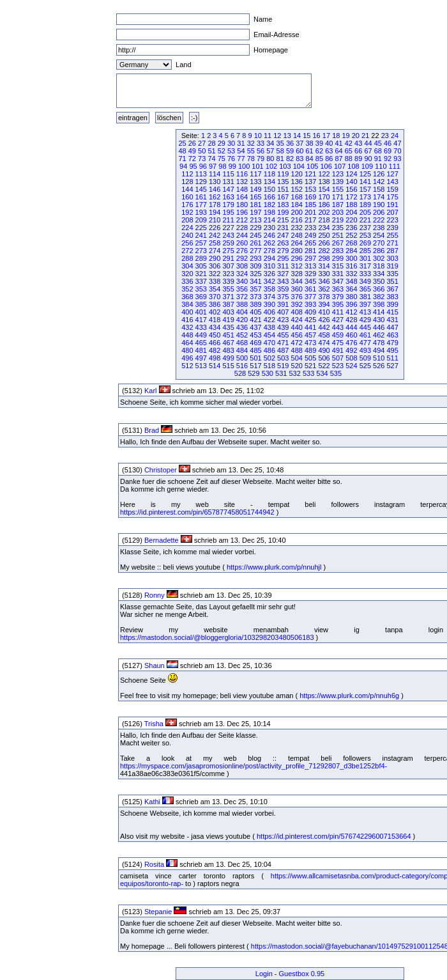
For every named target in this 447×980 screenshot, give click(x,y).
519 (283, 366)
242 (215, 235)
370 (215, 297)
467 (228, 343)
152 (297, 189)
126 (379, 174)
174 (379, 197)
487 (283, 350)
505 (310, 358)
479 (392, 343)
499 (228, 358)
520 (297, 366)
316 (351, 266)
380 (351, 297)
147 (228, 189)
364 (351, 289)
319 (392, 266)
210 (215, 220)
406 (269, 312)
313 (310, 266)
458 (324, 335)
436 (242, 327)
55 (251, 151)
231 (283, 228)
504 (297, 358)
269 (365, 243)
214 (269, 220)
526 (379, 366)
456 (297, 335)
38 (310, 143)
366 (379, 289)
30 (231, 143)
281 (310, 251)
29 (222, 143)
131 (228, 182)
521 (310, 366)
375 (283, 297)
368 (187, 297)
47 (397, 143)
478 (379, 343)
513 (201, 366)
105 (312, 166)
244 (242, 235)
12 (277, 136)
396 (351, 304)
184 (297, 205)
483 (228, 350)
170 (324, 197)
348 (351, 281)
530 (268, 373)
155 (338, 189)
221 (365, 220)
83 (299, 159)
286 (379, 251)
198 (269, 212)
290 (215, 258)
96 (203, 166)
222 (379, 220)
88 (349, 159)
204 (351, 212)
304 (187, 266)
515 (228, 366)
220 (351, 220)
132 (242, 182)
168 (297, 197)
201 (310, 212)
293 (255, 258)
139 (338, 182)
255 (392, 235)
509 (365, 358)
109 (367, 166)
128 (187, 182)
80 (270, 159)
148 (242, 189)
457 (310, 335)
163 (228, 197)
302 (379, 258)
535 (336, 373)
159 (392, 189)
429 (365, 320)
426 (324, 320)
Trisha (154, 724)
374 (269, 297)
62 (319, 151)
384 (187, 304)
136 (297, 182)
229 (255, 228)
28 (211, 143)
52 (222, 151)
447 (392, 327)
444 (351, 327)
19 (345, 136)
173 (365, 197)
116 (242, 174)
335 (392, 274)
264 (297, 243)
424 (297, 320)
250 (324, 235)
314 (324, 266)
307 (228, 266)
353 (201, 289)
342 (269, 281)
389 (255, 304)
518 (269, 366)
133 (255, 182)
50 (202, 151)
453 (255, 335)
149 (255, 189)
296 (297, 258)
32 (251, 143)
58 (280, 151)
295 (283, 258)
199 (283, 212)
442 (324, 327)
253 (365, 235)
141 (365, 182)
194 (215, 212)
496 (187, 358)
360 (297, 289)
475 (338, 343)
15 (307, 136)
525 (365, 366)
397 (365, 304)
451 (228, 335)
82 (290, 159)
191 (392, 205)
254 (379, 235)
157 (365, 189)
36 (290, 143)
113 (201, 174)
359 (283, 289)
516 (242, 366)
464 (187, 343)
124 (351, 174)
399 (392, 304)
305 (201, 266)
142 (379, 182)
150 (269, 189)
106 (326, 166)
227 (228, 228)
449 (201, 335)
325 (255, 274)
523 (338, 366)
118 (269, 174)
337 (201, 281)
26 (192, 143)
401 (201, 312)
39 (319, 143)
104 (299, 166)
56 (261, 151)
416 (187, 320)
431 (392, 320)
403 (228, 312)
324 (242, 274)
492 (351, 350)
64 (338, 151)
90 (368, 159)
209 (201, 220)
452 (242, 335)
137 (310, 182)
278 (269, 251)
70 (397, 151)
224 (187, 228)
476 (351, 343)
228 (242, 228)
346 (324, 281)
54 (241, 151)
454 (269, 335)
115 (228, 174)
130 (215, 182)
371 (228, 297)
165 (255, 197)
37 (299, 143)
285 (365, 251)
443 (338, 327)
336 (187, 281)
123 (338, 174)
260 (242, 243)
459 (338, 335)
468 (242, 343)
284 (351, 251)
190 (379, 205)
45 (378, 143)
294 (269, 258)
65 (349, 151)
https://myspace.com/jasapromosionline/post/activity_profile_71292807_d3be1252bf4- (254, 766)
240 (187, 235)
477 (365, 343)
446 (379, 327)
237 (365, 228)
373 (255, 297)
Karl (151, 391)
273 (201, 251)
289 (201, 258)
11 (268, 136)
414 (379, 312)
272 (187, 251)
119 (283, 174)
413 (365, 312)
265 (310, 243)
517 (255, 366)
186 (324, 205)
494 (379, 350)
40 (329, 143)
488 (297, 350)
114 (215, 174)
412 (351, 312)
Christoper (161, 470)
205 (365, 212)
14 (297, 136)
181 (255, 205)
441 (310, 327)
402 (215, 312)
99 (232, 166)
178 (215, 205)
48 (182, 151)
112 (187, 174)
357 (255, 289)
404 (242, 312)
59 (290, 151)
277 (255, 251)
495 (392, 350)
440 (297, 327)
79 (261, 159)
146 (215, 189)
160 (187, 197)
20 (356, 136)
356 (242, 289)
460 (351, 335)
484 (242, 350)
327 (283, 274)
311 (283, 266)
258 (215, 243)
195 (228, 212)
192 (187, 212)
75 (222, 159)
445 (365, 327)
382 (379, 297)
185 (310, 205)
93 (397, 159)
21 (365, 136)
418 (215, 320)
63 (329, 151)
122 (324, 174)
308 (242, 266)
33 (261, 143)
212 (242, 220)
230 (269, 228)
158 (379, 189)
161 (201, 197)
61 (310, 151)
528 (240, 373)
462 (379, 335)
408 (297, 312)
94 (183, 166)
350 (379, 281)
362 (324, 289)
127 (392, 174)
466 (215, 343)
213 (255, 220)
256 (187, 243)
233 (310, 228)
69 (388, 151)
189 (365, 205)
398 (379, 304)
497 (201, 358)
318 (379, 266)
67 (368, 151)
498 (215, 358)
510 (379, 358)
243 (228, 235)
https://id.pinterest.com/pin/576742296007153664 (334, 836)
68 (378, 151)
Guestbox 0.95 (302, 974)
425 (310, 320)
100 (244, 166)
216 (297, 220)
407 (283, 312)
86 (329, 159)
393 (310, 304)
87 (338, 159)
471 (283, 343)
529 (254, 373)
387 (228, 304)
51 (211, 151)
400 (187, 312)
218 (324, 220)
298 (324, 258)
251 (338, 235)
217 (310, 220)
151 (283, 189)
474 (324, 343)
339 (228, 281)
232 (297, 228)
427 (338, 320)
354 (215, 289)
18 (336, 136)
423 (283, 320)
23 (385, 136)
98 (222, 166)
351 (392, 281)
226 (215, 228)
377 (310, 297)
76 (231, 159)
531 (281, 373)
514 (215, 366)
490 (324, 350)
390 (269, 304)
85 (319, 159)
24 (395, 136)
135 (283, 182)
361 (310, 289)
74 (211, 159)
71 (182, 159)
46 (388, 143)
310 (269, 266)
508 (351, 358)
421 (255, 320)
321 (201, 274)
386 (215, 304)
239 (392, 228)
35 (280, 143)
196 (242, 212)
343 (283, 281)
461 (365, 335)
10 (258, 136)
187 (338, 205)
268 (351, 243)
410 (324, 312)
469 (255, 343)
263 (283, 243)
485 (255, 350)
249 (310, 235)
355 (228, 289)
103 (285, 166)
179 (228, 205)
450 (215, 335)
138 (324, 182)
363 (338, 289)
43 (358, 143)
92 (388, 159)
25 (182, 143)
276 (242, 251)
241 (201, 235)
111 (395, 166)
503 (283, 358)
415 (392, 312)
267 (338, 243)
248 (297, 235)
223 (392, 220)
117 (255, 174)
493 (365, 350)
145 (201, 189)
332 (351, 274)
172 (351, 197)
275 (228, 251)
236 (351, 228)
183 (283, 205)
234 (324, 228)
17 (326, 136)
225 (201, 228)
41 (338, 143)
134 (269, 182)
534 (322, 373)
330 (324, 274)
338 (215, 281)
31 (241, 143)
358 (269, 289)
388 (242, 304)
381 (365, 297)
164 (242, 197)
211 (228, 220)
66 (358, 151)
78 (251, 159)
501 (255, 358)
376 (297, 297)
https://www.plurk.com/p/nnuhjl (274, 567)
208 (187, 220)
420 (242, 320)
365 (365, 289)
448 (187, 335)
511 (392, 358)
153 (310, 189)
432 (187, 327)
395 (338, 304)
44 (368, 143)
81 (280, 159)
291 (228, 258)
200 (297, 212)
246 (269, 235)
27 (202, 143)
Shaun (155, 665)
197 (255, 212)
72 (192, 159)
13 (287, 136)
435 (228, 327)
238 (379, 228)
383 (392, 297)
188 (351, 205)
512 (187, 366)
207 (392, 212)
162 (215, 197)
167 (283, 197)
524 (351, 366)
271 (392, 243)
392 (297, 304)
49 (192, 151)
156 (351, 189)
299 (338, 258)
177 (201, 205)
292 (242, 258)
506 (324, 358)
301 (365, 258)
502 (269, 358)
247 (283, 235)
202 (324, 212)
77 (241, 159)
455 (283, 335)
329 (310, 274)
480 (187, 350)
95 (193, 166)
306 (215, 266)
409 (310, 312)
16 (317, 136)
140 (351, 182)
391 (283, 304)
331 (338, 274)
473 (310, 343)
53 (231, 151)
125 (365, 174)
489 (310, 350)
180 (242, 205)
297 (310, 258)
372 (242, 297)
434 (215, 327)
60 (299, 151)
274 (215, 251)
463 (392, 335)
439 (283, 327)
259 (228, 243)
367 (392, 289)
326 (269, 274)
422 (269, 320)
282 (324, 251)
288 (187, 258)
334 (379, 274)
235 (338, 228)
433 (201, 327)
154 (324, 189)
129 (201, 182)
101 (257, 166)
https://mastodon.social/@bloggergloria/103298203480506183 (217, 637)
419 (228, 320)
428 (351, 320)
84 (310, 159)
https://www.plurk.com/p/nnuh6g (349, 696)
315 (338, 266)
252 (351, 235)
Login (264, 974)
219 (338, 220)
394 (324, 304)
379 (338, 297)
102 (271, 166)
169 (310, 197)
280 (297, 251)
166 (269, 197)
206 (379, 212)
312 (297, 266)
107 (340, 166)
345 (310, 281)
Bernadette (162, 540)
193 (201, 212)
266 (324, 243)
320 (187, 274)
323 (228, 274)
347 (338, 281)
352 (187, 289)
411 (338, 312)
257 (201, 243)
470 (269, 343)
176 (187, 205)
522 (324, 366)
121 (310, 174)
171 (338, 197)
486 (269, 350)
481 (201, 350)
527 (392, 366)
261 (255, 243)
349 (365, 281)
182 (269, 205)
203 (338, 212)
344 (297, 281)
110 (381, 166)
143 (392, 182)
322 (215, 274)
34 (270, 143)
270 (379, 243)
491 (338, 350)
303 (392, 258)
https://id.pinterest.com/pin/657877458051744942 (197, 512)
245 (255, 235)
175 (392, 197)
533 (308, 373)
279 (283, 251)
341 (255, 281)
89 (358, 159)
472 (297, 343)
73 (202, 159)
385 (201, 304)
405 (255, 312)
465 (201, 343)
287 (392, 251)
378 (324, 297)
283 (338, 251)
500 (242, 358)
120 (297, 174)
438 (269, 327)
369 (201, 297)
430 (379, 320)
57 (270, 151)
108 (353, 166)
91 (378, 159)
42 (349, 143)
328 (297, 274)
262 (269, 243)
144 (187, 189)
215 (283, 220)
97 (213, 166)
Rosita (154, 864)
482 (215, 350)
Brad (152, 430)
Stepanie (158, 912)
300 (351, 258)
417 (201, 320)
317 (365, 266)
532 (294, 373)
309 (255, 266)
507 (338, 358)
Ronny (155, 595)
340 (242, 281)
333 (365, 274)
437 (255, 327)
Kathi (152, 802)
